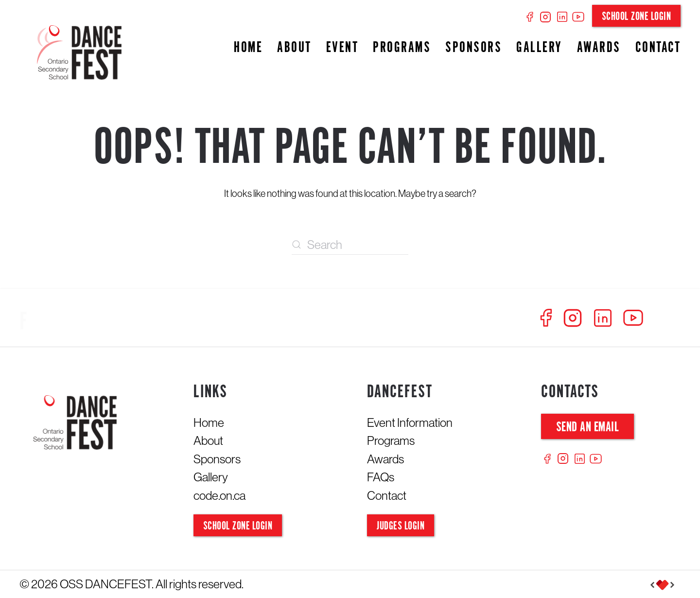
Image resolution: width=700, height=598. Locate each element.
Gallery (539, 48)
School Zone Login (637, 17)
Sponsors (473, 48)
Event (342, 48)
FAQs (381, 477)
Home (248, 48)
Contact (658, 48)
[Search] (350, 245)
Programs (402, 48)
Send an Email (588, 428)
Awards (599, 48)
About (294, 48)
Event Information (410, 422)
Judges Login (401, 526)
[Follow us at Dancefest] (122, 323)
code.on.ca (219, 495)
